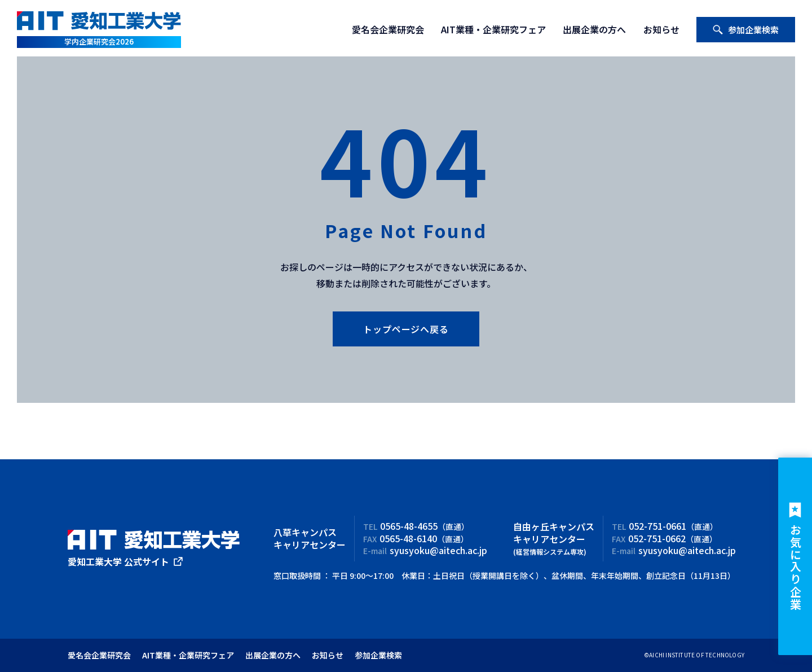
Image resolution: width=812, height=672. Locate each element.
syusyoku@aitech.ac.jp (438, 550)
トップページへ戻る (406, 329)
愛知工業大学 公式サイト (118, 561)
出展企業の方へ (594, 29)
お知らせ (661, 29)
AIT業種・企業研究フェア (493, 29)
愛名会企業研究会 (388, 29)
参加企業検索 (745, 30)
